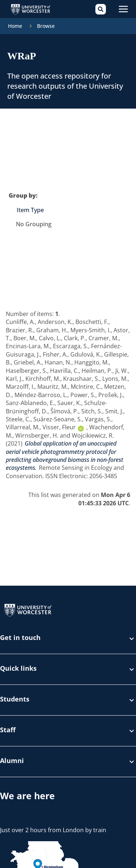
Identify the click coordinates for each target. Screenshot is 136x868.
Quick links (68, 669)
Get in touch (68, 639)
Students (68, 700)
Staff (68, 731)
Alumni (68, 762)
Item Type (30, 210)
